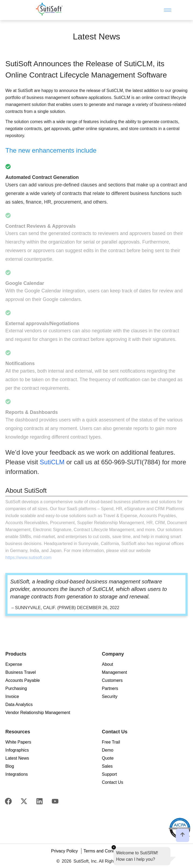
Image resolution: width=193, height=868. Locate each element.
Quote (108, 758)
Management (114, 672)
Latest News (17, 758)
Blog (10, 766)
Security (110, 696)
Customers (112, 680)
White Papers (18, 742)
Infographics (17, 750)
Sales (107, 766)
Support (109, 774)
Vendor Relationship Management (38, 713)
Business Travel (21, 672)
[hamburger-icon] (168, 10)
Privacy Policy (65, 851)
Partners (110, 688)
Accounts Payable (23, 680)
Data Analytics (19, 705)
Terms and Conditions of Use (111, 851)
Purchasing (16, 688)
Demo (108, 750)
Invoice (12, 696)
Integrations (17, 774)
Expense (14, 664)
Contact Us (112, 782)
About (108, 664)
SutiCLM (52, 462)
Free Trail (111, 742)
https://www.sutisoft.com (28, 558)
